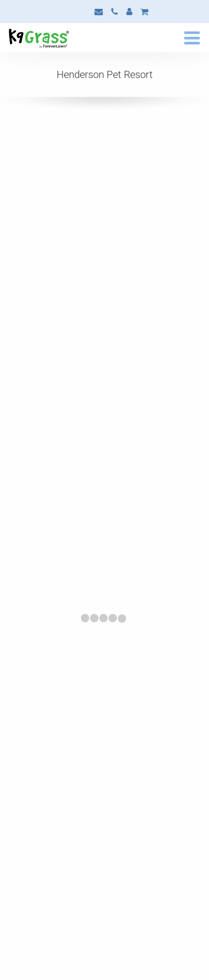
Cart (145, 12)
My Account (129, 12)
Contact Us (99, 12)
